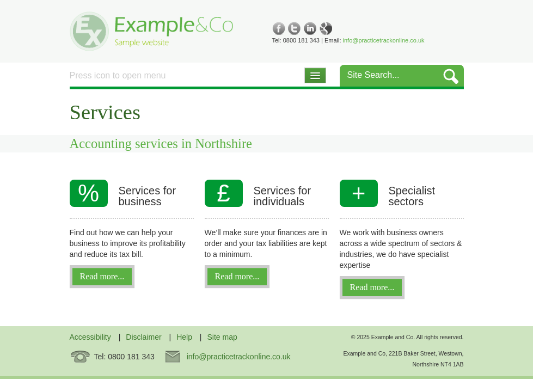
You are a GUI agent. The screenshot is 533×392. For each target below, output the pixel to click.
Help (184, 337)
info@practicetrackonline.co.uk (384, 40)
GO (451, 76)
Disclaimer (143, 337)
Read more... (102, 276)
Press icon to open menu (118, 75)
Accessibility (90, 337)
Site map (222, 337)
